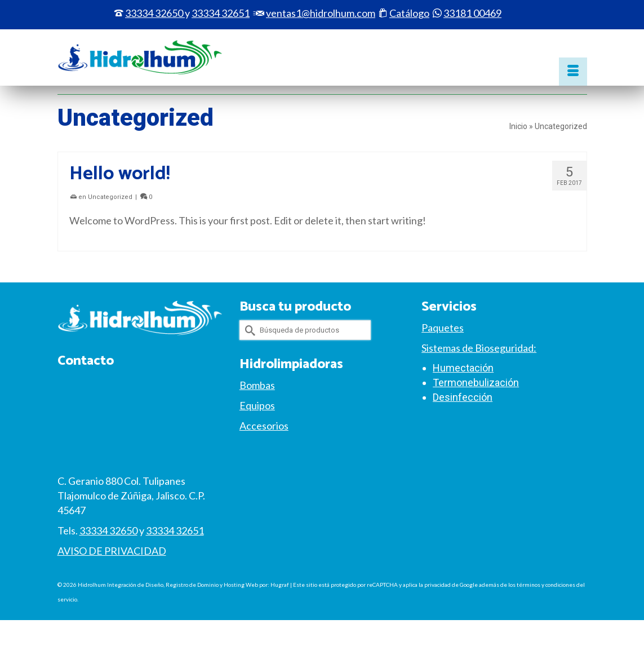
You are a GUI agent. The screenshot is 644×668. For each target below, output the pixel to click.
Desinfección (463, 397)
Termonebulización (476, 382)
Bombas (257, 385)
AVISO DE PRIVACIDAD (112, 551)
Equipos (257, 405)
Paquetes (443, 328)
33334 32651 (175, 530)
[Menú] (573, 72)
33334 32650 (154, 13)
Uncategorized (110, 197)
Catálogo (409, 13)
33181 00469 (472, 13)
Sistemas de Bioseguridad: (479, 348)
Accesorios (264, 426)
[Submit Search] (248, 330)
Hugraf (280, 585)
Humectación (463, 368)
